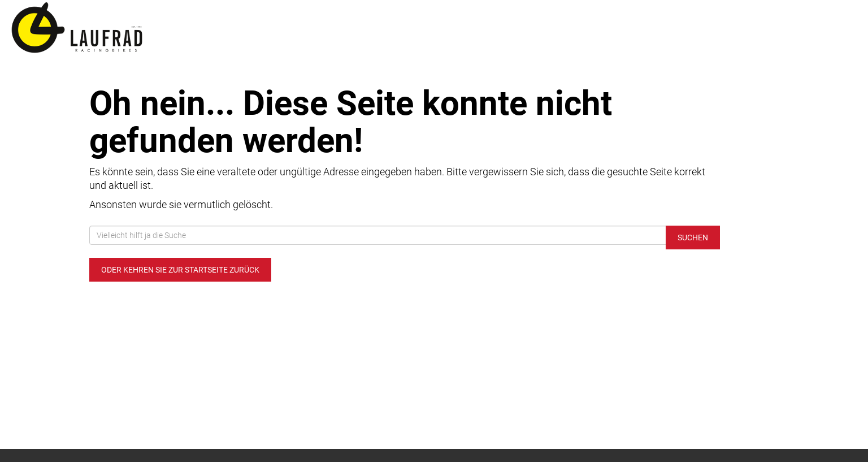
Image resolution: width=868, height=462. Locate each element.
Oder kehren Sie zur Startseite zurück (180, 270)
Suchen (693, 238)
